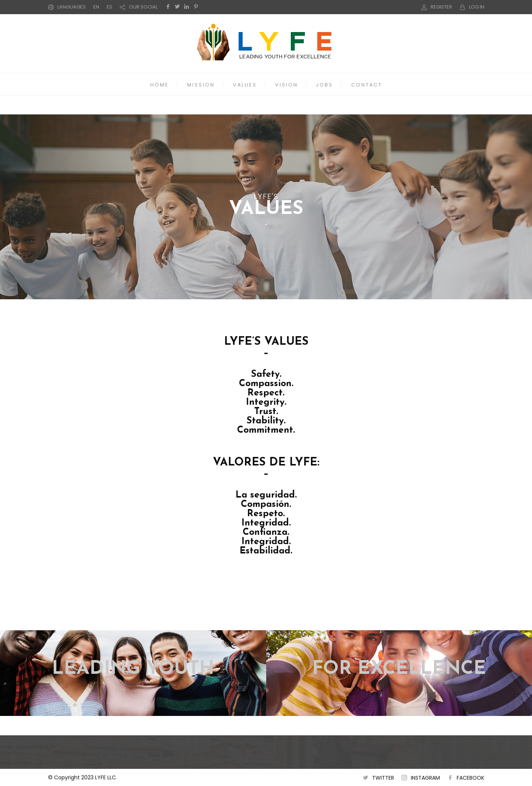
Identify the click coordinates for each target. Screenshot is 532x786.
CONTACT (367, 85)
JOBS (325, 85)
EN (96, 7)
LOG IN (477, 7)
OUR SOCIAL (143, 7)
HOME (160, 85)
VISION (287, 85)
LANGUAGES (72, 7)
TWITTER (383, 778)
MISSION (201, 85)
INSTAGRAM (425, 778)
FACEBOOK (470, 778)
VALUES (245, 85)
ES (109, 7)
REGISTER (441, 7)
